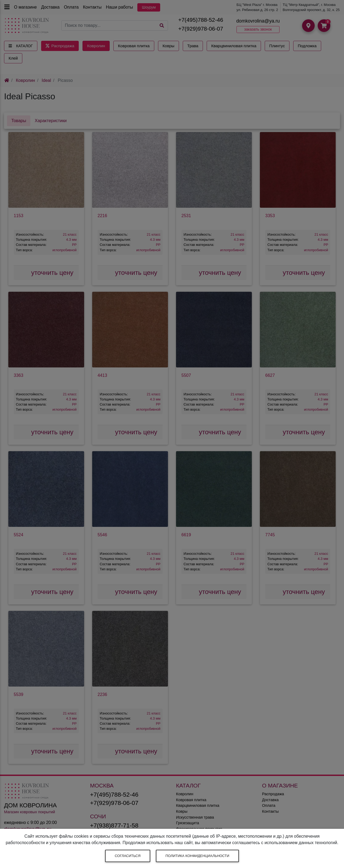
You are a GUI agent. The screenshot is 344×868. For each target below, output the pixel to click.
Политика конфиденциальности (197, 856)
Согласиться (128, 856)
